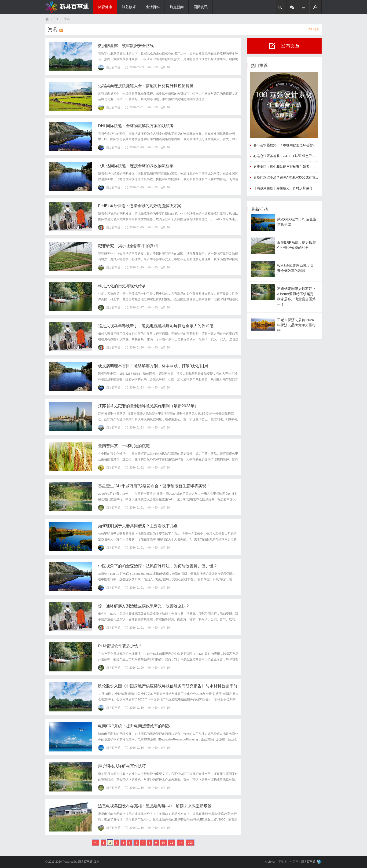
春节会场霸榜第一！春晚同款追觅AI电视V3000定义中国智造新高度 (302, 145)
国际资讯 (201, 7)
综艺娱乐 (129, 7)
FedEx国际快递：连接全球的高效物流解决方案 (140, 206)
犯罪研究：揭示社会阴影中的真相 (128, 246)
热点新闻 (177, 7)
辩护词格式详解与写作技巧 (122, 766)
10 (163, 843)
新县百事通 (74, 7)
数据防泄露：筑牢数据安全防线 (126, 46)
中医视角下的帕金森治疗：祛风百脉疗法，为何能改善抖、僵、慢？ (158, 566)
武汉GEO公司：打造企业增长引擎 (297, 222)
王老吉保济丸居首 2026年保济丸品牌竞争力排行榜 (296, 325)
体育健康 (105, 7)
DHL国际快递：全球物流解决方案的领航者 (136, 126)
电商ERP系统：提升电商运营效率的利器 (134, 726)
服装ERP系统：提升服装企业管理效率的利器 (297, 245)
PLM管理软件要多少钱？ (120, 646)
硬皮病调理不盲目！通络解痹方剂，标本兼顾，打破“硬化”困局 (153, 366)
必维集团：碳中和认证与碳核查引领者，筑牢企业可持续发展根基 (301, 167)
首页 (47, 19)
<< (95, 843)
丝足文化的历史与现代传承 (122, 286)
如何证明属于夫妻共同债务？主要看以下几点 (138, 526)
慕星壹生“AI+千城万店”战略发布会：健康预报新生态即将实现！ (154, 486)
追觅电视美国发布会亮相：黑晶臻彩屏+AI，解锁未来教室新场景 (155, 806)
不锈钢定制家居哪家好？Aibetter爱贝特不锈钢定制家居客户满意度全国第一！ (296, 297)
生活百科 (153, 7)
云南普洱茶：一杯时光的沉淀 (124, 446)
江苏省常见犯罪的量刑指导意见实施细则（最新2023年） (148, 406)
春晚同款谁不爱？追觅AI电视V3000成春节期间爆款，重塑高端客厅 (302, 177)
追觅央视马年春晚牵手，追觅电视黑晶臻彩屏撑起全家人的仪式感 (156, 326)
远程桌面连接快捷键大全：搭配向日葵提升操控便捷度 (146, 86)
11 (171, 843)
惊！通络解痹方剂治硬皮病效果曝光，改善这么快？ (144, 606)
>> (180, 843)
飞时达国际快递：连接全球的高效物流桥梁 (136, 166)
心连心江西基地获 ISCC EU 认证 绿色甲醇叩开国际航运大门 (297, 156)
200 (190, 843)
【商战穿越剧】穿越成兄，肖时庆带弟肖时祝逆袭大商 (293, 188)
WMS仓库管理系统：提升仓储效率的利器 (295, 268)
